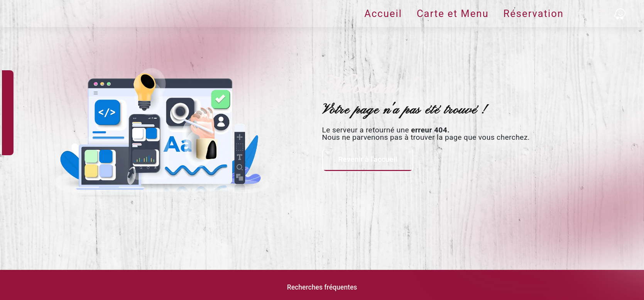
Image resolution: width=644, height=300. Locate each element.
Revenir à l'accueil (368, 159)
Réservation (534, 14)
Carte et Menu (453, 14)
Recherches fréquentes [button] (322, 287)
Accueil (383, 14)
